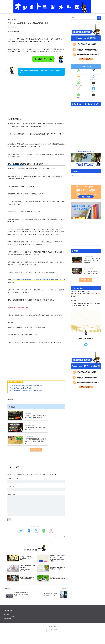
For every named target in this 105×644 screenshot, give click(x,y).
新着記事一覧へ (36, 460)
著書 (78, 90)
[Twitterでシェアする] (21, 542)
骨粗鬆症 (78, 77)
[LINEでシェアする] (44, 542)
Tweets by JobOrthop (78, 176)
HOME (53, 638)
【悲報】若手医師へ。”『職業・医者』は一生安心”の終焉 (26, 390)
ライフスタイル (78, 83)
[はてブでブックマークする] (36, 542)
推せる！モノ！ (93, 77)
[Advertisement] (36, 94)
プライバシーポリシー (10, 628)
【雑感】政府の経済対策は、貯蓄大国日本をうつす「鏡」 (26, 386)
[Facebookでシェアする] (29, 542)
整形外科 (78, 71)
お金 (64, 548)
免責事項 (7, 625)
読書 (93, 90)
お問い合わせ (93, 96)
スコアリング (93, 71)
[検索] (99, 18)
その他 (78, 96)
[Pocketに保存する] (51, 542)
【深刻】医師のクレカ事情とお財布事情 (21, 388)
